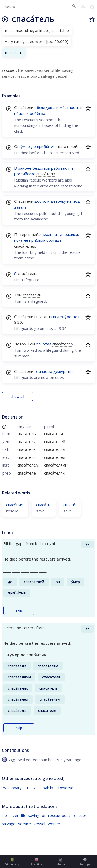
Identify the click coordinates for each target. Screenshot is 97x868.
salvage (9, 824)
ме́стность (70, 107)
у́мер (25, 146)
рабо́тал (44, 344)
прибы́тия (46, 146)
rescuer (80, 815)
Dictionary (12, 862)
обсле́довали (47, 107)
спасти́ (69, 505)
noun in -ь (14, 52)
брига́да (54, 240)
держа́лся (69, 234)
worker (54, 824)
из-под (73, 201)
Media (61, 862)
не (26, 240)
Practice (36, 862)
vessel (39, 824)
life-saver (10, 815)
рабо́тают (60, 168)
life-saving (30, 815)
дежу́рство (67, 317)
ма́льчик (51, 234)
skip (19, 610)
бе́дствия (41, 168)
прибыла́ (37, 240)
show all (17, 397)
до (33, 146)
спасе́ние (15, 505)
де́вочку (58, 201)
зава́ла (20, 207)
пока (18, 240)
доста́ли (42, 201)
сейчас (41, 371)
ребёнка (38, 113)
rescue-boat (59, 815)
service (25, 824)
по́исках (21, 113)
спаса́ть (43, 505)
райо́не (25, 168)
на (54, 317)
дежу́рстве (64, 371)
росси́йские (25, 174)
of (44, 815)
